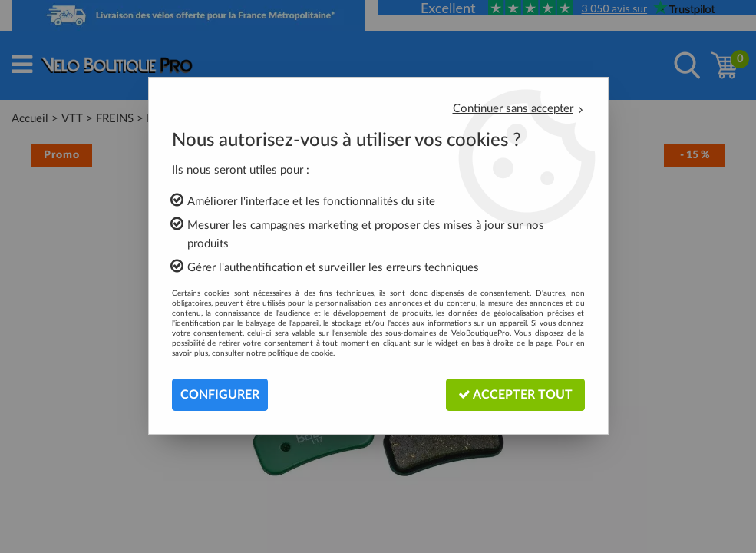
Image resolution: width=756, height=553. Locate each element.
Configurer (220, 395)
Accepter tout (515, 394)
